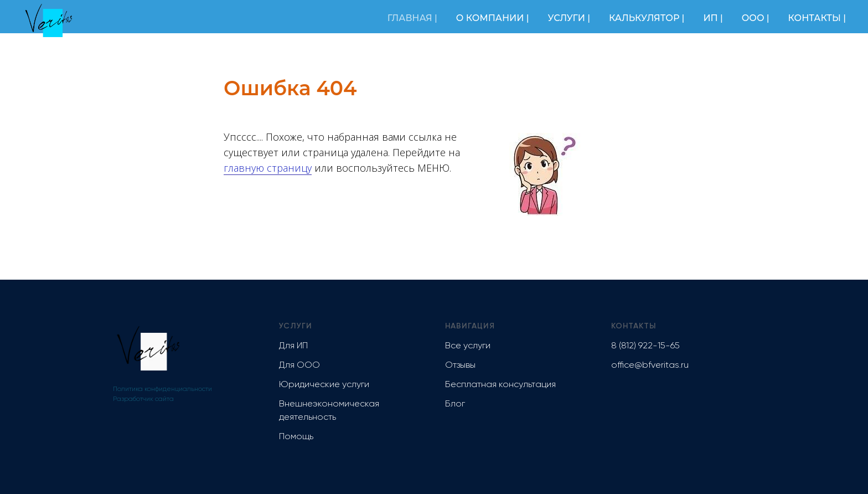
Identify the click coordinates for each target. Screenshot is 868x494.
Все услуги (468, 346)
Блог (455, 404)
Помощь (296, 437)
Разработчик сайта (143, 399)
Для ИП (293, 346)
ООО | (756, 18)
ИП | (713, 18)
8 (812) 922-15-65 (645, 346)
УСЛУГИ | (569, 18)
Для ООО (299, 366)
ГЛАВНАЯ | (412, 18)
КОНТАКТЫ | (817, 18)
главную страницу (268, 168)
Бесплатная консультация (500, 385)
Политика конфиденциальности (162, 389)
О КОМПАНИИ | (493, 18)
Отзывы (460, 366)
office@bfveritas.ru (650, 366)
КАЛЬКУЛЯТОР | (647, 18)
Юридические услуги (324, 385)
